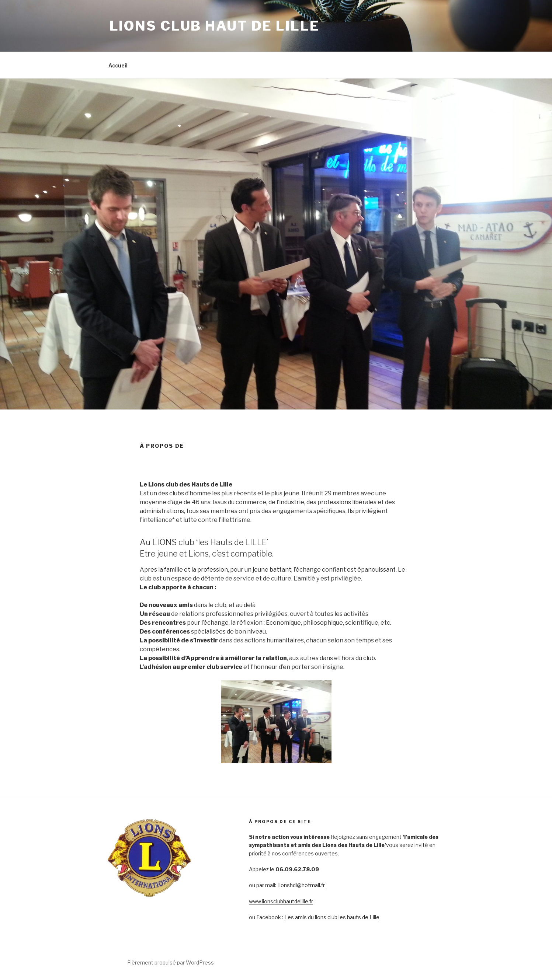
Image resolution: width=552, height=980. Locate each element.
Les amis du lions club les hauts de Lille (332, 917)
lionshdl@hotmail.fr (302, 885)
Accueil (118, 65)
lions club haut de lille (215, 26)
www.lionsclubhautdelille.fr (281, 901)
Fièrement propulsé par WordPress (171, 962)
